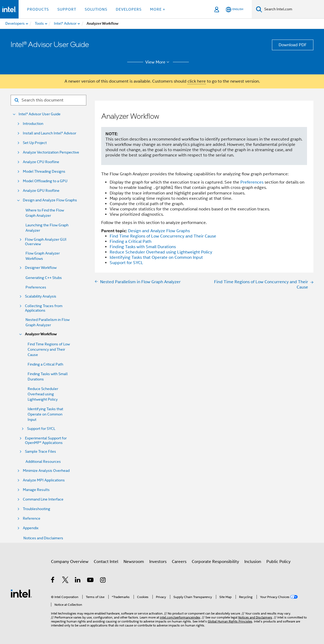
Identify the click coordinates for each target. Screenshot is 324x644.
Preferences (36, 287)
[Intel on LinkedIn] (78, 581)
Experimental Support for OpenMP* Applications (46, 440)
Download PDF (293, 45)
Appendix (31, 528)
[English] (235, 9)
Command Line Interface (43, 499)
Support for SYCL (41, 429)
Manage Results (36, 490)
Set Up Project (35, 143)
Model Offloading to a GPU (45, 181)
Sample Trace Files (40, 452)
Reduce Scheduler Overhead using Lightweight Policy (43, 394)
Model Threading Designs (44, 171)
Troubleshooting (37, 509)
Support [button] (67, 9)
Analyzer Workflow (41, 334)
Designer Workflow (41, 268)
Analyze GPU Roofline (41, 191)
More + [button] (158, 9)
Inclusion (253, 562)
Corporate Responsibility (215, 562)
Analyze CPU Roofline (41, 162)
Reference (32, 518)
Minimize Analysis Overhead (46, 471)
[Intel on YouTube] (91, 581)
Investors (158, 562)
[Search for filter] (48, 100)
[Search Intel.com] (293, 9)
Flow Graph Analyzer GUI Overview (46, 242)
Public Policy (278, 562)
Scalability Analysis (41, 296)
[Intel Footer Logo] (21, 593)
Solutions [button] (96, 9)
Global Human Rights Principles (230, 621)
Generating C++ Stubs (44, 278)
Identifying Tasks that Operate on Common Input (45, 414)
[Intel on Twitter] (65, 581)
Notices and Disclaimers (43, 538)
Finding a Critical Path (45, 364)
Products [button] (38, 9)
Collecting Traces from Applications (44, 308)
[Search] (259, 9)
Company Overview (70, 562)
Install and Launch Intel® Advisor (50, 133)
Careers (179, 562)
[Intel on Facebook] (53, 581)
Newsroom (134, 562)
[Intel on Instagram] (103, 581)
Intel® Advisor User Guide (40, 114)
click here (197, 81)
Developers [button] (129, 9)
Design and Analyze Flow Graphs (50, 200)
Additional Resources (43, 461)
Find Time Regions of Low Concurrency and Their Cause (49, 349)
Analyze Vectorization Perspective (51, 152)
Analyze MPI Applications (44, 480)
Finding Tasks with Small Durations (143, 247)
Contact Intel (106, 562)
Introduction (33, 124)
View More (158, 62)
